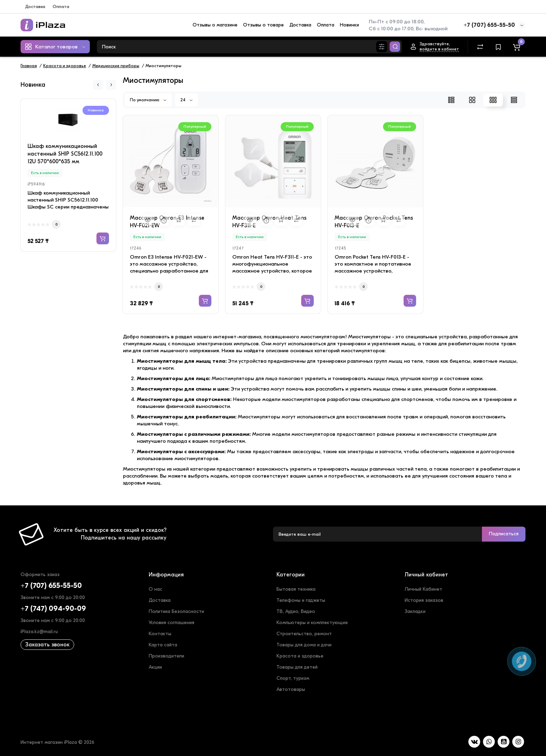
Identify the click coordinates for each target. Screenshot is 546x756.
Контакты (160, 634)
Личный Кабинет (423, 589)
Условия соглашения (171, 623)
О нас (155, 589)
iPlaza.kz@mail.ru (39, 632)
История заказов (424, 600)
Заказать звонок (47, 645)
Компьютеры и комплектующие (312, 623)
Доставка (35, 6)
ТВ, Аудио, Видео (296, 611)
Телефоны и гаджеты (301, 600)
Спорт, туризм (293, 678)
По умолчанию (148, 100)
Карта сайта (163, 645)
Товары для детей (297, 667)
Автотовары (291, 689)
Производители (166, 656)
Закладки (415, 611)
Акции (155, 667)
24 (186, 100)
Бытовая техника (296, 589)
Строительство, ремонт (304, 634)
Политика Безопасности (176, 611)
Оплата (61, 6)
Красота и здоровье (300, 656)
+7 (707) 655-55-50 (489, 25)
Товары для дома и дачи (304, 645)
